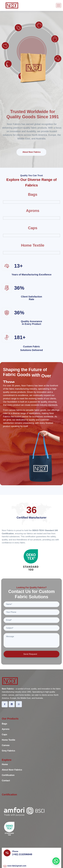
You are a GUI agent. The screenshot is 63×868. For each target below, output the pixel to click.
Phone (15, 851)
